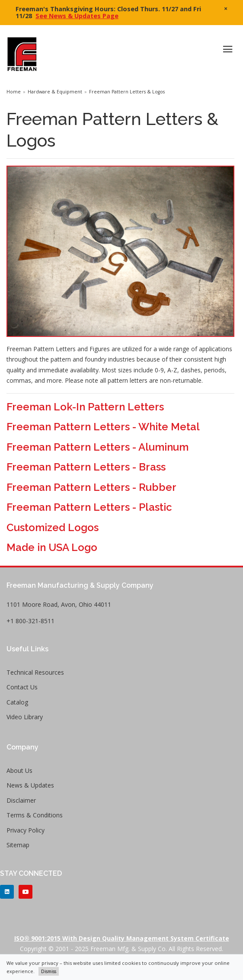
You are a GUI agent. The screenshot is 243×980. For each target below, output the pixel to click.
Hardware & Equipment (55, 92)
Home (14, 92)
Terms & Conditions (35, 815)
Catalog (17, 702)
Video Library (25, 717)
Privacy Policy (26, 830)
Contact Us (22, 687)
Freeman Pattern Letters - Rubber (91, 487)
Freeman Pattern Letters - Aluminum (98, 447)
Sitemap (18, 845)
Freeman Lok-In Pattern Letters (85, 407)
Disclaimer (21, 800)
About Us (19, 770)
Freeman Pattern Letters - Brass (86, 467)
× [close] (226, 8)
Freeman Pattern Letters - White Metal (103, 427)
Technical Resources (35, 672)
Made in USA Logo (52, 547)
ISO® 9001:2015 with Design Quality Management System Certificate (122, 938)
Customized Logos (53, 527)
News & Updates (30, 785)
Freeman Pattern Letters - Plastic (89, 507)
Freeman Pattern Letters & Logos (127, 92)
